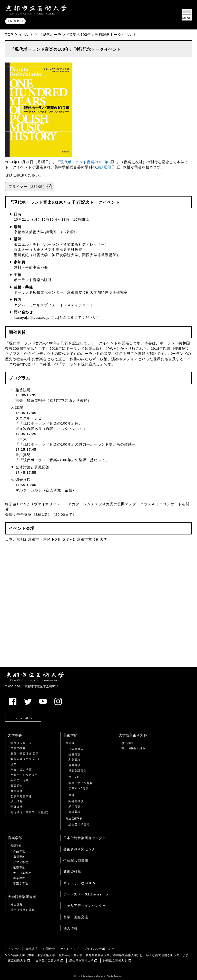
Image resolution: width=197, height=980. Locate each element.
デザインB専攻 (79, 788)
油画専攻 (75, 754)
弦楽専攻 (19, 868)
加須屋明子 (106, 167)
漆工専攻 (75, 806)
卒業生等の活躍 (21, 770)
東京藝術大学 (17, 961)
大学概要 (15, 735)
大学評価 (17, 791)
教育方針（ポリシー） (26, 759)
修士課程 (127, 743)
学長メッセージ (21, 743)
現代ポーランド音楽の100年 (84, 162)
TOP (9, 35)
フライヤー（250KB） (27, 187)
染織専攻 (75, 812)
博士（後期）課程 (133, 748)
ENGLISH (15, 21)
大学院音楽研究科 (22, 897)
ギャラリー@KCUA (79, 883)
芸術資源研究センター (81, 849)
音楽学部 (15, 838)
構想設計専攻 (78, 770)
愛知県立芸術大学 (81, 961)
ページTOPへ (23, 718)
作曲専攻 (19, 851)
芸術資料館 (72, 872)
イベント (26, 35)
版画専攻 (75, 765)
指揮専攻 (19, 857)
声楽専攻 (19, 878)
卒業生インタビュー (24, 775)
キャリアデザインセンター (85, 906)
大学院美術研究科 (133, 735)
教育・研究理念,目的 (25, 754)
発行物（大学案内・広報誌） (30, 812)
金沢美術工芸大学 (48, 961)
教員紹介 (17, 786)
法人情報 (70, 928)
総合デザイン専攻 (81, 783)
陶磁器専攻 (76, 801)
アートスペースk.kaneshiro (86, 894)
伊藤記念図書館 (76, 860)
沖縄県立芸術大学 (115, 961)
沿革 (14, 764)
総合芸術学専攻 (79, 824)
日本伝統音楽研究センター (85, 838)
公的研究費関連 (21, 796)
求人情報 (17, 801)
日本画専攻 (76, 749)
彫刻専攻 (75, 760)
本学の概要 (18, 748)
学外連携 (17, 807)
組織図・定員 (20, 780)
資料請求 (31, 949)
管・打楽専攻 (22, 873)
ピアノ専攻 (21, 862)
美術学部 (70, 735)
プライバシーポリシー (99, 949)
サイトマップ (70, 949)
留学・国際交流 (76, 917)
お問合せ (49, 949)
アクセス (14, 949)
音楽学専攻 (21, 883)
